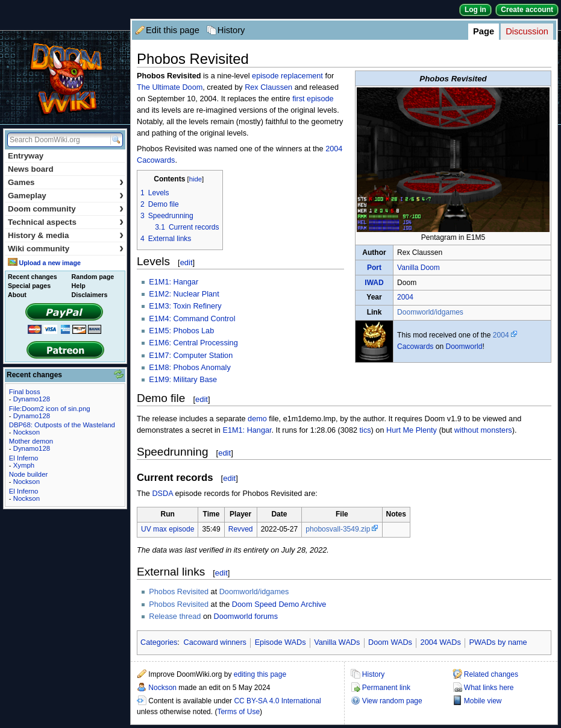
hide (196, 179)
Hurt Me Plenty (412, 430)
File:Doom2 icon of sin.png (50, 409)
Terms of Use (238, 712)
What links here (489, 688)
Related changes (491, 674)
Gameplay (66, 196)
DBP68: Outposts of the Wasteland (62, 425)
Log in (475, 10)
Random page (93, 277)
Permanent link (386, 688)
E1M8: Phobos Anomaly (190, 368)
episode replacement (287, 76)
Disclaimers (90, 295)
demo (257, 419)
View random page (392, 701)
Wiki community (66, 249)
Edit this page (173, 30)
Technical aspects (66, 222)
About (17, 295)
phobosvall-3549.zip (338, 529)
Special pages (29, 286)
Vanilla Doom (418, 268)
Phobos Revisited (179, 592)
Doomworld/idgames (430, 312)
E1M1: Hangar (174, 282)
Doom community (66, 209)
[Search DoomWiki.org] (57, 140)
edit (186, 262)
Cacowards (415, 347)
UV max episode (168, 529)
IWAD (374, 283)
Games (66, 182)
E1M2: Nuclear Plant (184, 294)
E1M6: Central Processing (193, 343)
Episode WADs (280, 642)
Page (484, 31)
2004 (405, 297)
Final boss (25, 392)
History (231, 30)
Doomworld (464, 347)
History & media (66, 235)
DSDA (162, 494)
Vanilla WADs (337, 642)
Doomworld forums (246, 617)
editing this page (260, 674)
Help (79, 286)
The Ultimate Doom (170, 87)
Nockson (162, 688)
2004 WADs (441, 642)
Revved (241, 529)
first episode (313, 99)
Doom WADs (390, 642)
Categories (159, 642)
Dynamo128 (32, 399)
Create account (527, 10)
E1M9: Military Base (183, 380)
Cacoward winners (215, 642)
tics (365, 430)
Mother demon (31, 441)
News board (31, 169)
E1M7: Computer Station (191, 356)
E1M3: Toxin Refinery (185, 306)
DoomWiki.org (65, 77)
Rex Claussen (268, 87)
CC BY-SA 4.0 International (277, 701)
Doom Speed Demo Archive (279, 604)
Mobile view (483, 701)
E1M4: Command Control (192, 319)
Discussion (527, 31)
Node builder (29, 474)
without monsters (483, 430)
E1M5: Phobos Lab (181, 331)
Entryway (26, 156)
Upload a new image (49, 263)
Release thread (175, 617)
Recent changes (33, 277)
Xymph (24, 465)
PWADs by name (498, 642)
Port (374, 268)
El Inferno (24, 458)
